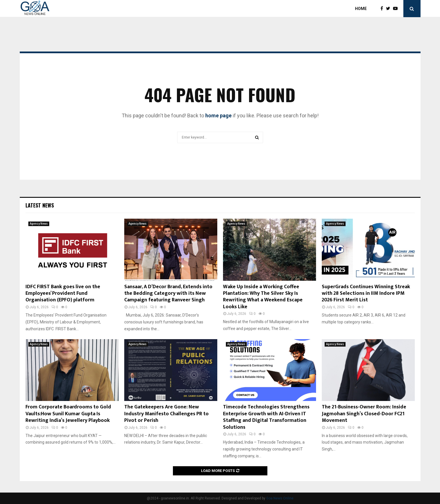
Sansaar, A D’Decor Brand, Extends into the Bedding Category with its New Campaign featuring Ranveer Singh (168, 293)
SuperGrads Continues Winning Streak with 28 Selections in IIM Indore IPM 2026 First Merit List (366, 293)
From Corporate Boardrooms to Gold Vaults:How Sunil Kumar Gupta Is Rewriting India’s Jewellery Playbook (68, 414)
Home (361, 9)
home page (218, 115)
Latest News (40, 205)
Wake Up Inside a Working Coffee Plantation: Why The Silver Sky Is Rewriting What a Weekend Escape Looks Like (263, 297)
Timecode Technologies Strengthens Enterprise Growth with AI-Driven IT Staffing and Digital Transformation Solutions (266, 417)
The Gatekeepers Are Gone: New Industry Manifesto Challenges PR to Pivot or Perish (166, 414)
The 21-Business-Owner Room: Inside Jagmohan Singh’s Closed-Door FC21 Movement (364, 414)
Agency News (39, 224)
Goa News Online (280, 498)
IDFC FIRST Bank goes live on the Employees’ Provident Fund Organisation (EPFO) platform (63, 293)
